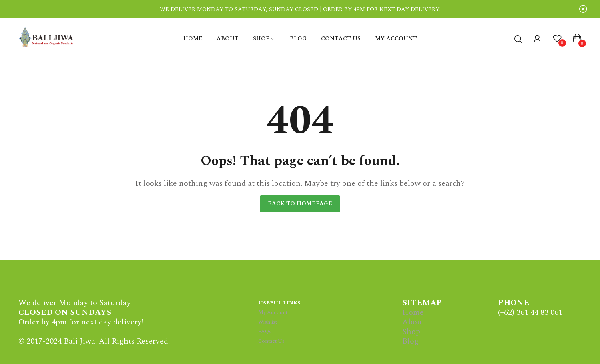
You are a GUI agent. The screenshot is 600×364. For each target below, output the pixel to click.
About (413, 322)
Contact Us (271, 341)
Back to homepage (300, 204)
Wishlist (268, 322)
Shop (411, 332)
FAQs (265, 332)
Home (413, 312)
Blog (410, 341)
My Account (273, 312)
